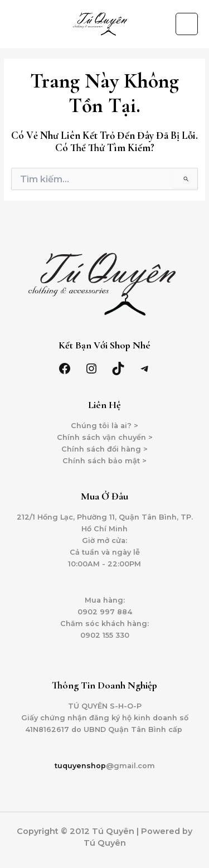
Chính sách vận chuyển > (105, 437)
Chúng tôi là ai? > (104, 426)
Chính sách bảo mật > (104, 461)
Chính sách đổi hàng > (104, 449)
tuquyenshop (80, 766)
